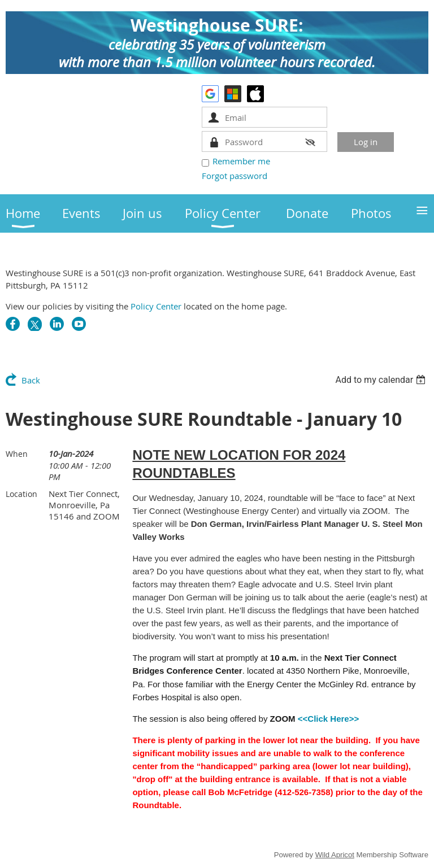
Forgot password (235, 176)
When (17, 454)
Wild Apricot (335, 855)
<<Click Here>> (328, 719)
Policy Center (156, 306)
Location (21, 494)
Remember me (241, 161)
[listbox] (382, 380)
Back (31, 380)
